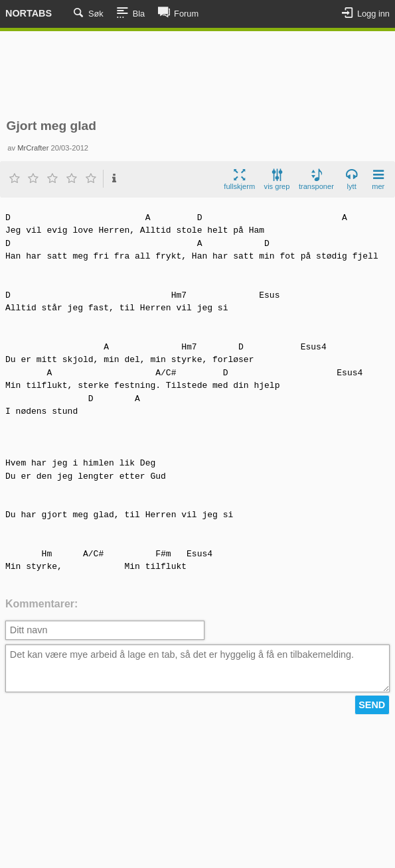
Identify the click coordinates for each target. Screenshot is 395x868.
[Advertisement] (197, 75)
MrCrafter (33, 148)
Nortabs (29, 13)
